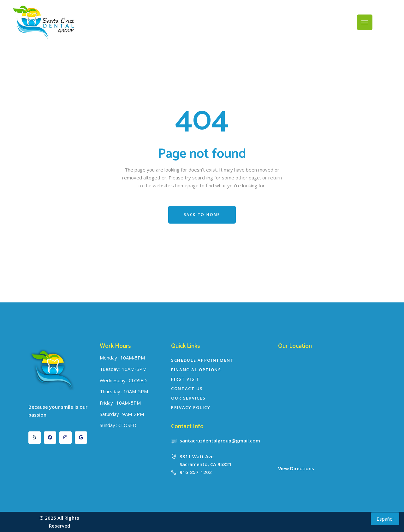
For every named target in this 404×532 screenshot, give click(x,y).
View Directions (296, 468)
